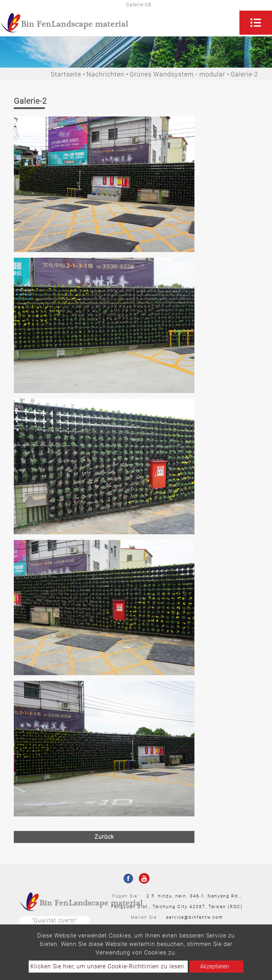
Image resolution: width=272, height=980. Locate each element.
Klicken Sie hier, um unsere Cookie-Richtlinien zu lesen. (108, 966)
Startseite (66, 74)
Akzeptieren (215, 966)
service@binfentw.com (195, 917)
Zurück (104, 837)
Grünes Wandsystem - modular (177, 74)
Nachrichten (105, 74)
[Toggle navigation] (256, 23)
